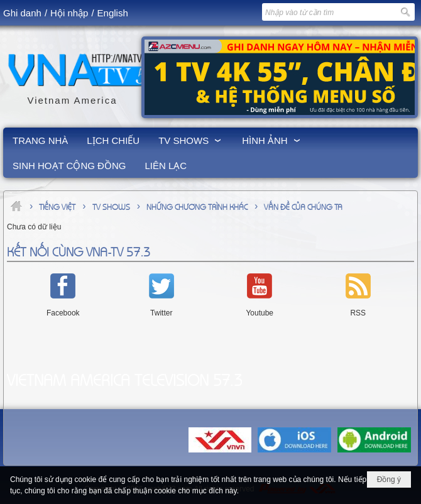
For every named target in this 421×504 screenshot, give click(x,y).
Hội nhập (69, 13)
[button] (191, 140)
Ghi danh (22, 13)
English (113, 13)
